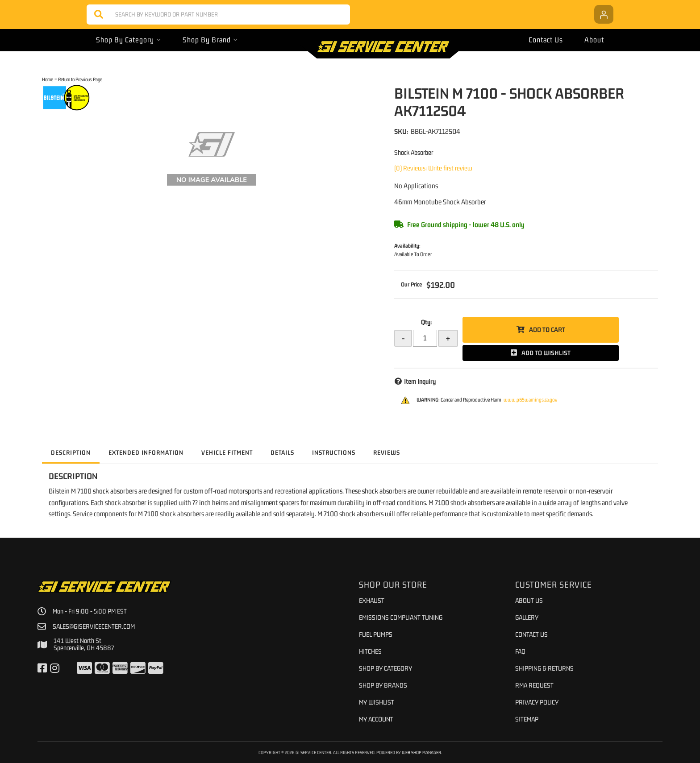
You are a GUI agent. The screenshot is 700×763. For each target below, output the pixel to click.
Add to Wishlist (546, 353)
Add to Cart (547, 330)
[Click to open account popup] (604, 14)
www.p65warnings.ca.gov (530, 400)
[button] (218, 15)
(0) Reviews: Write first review (433, 168)
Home (48, 79)
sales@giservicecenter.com (94, 626)
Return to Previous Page (80, 79)
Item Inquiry (420, 381)
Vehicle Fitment (227, 452)
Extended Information (146, 452)
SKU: (401, 131)
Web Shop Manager (421, 752)
